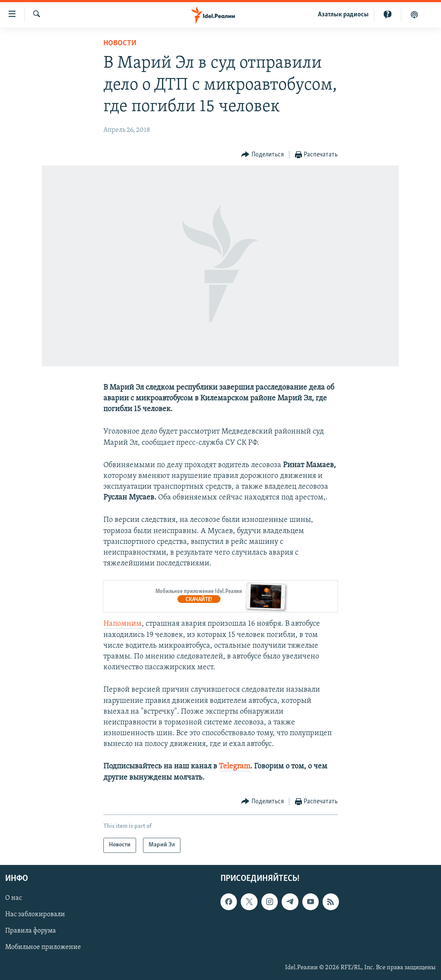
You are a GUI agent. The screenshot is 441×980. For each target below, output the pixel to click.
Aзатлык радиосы (343, 15)
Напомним (123, 624)
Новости (120, 43)
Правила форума (31, 931)
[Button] (262, 155)
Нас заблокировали (35, 914)
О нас (14, 898)
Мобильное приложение (43, 947)
